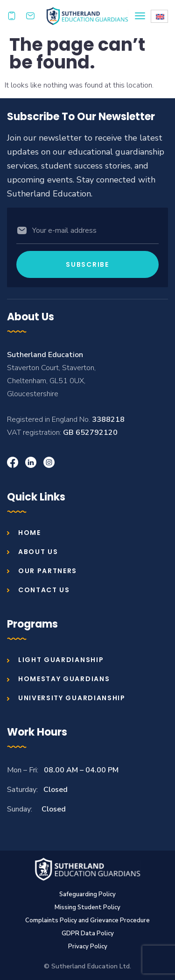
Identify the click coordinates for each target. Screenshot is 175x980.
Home (30, 533)
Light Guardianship (61, 660)
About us (38, 552)
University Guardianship (72, 698)
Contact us (44, 590)
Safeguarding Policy (87, 894)
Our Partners (48, 571)
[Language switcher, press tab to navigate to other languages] (159, 16)
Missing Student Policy (87, 907)
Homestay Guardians (64, 679)
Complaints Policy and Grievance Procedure (87, 920)
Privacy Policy (88, 946)
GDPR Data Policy (88, 933)
